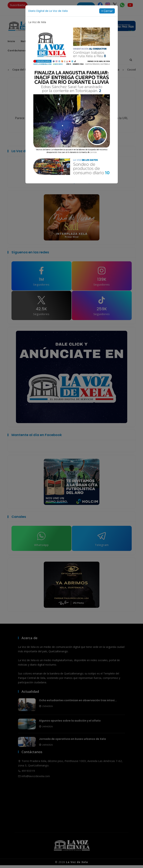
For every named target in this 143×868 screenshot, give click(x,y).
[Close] (107, 11)
